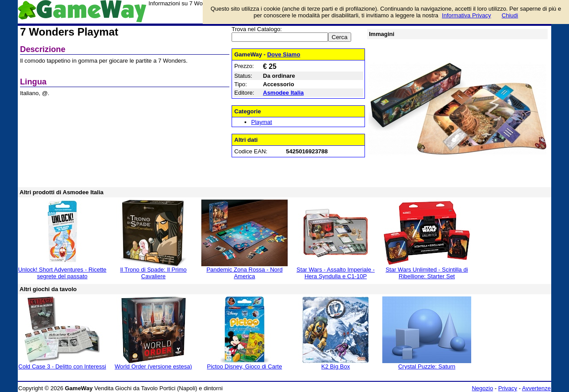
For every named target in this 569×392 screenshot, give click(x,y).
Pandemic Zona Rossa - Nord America (244, 273)
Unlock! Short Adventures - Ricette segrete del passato (62, 273)
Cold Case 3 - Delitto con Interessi (62, 366)
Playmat (262, 122)
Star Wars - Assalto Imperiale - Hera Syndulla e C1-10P (336, 273)
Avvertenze (536, 388)
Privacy (508, 388)
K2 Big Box (336, 366)
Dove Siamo (284, 54)
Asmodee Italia (284, 93)
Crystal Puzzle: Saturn (427, 366)
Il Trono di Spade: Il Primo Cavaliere (153, 273)
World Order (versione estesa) (153, 366)
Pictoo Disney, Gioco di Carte (245, 366)
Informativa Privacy (467, 15)
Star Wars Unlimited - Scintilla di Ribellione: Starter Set (427, 273)
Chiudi (510, 15)
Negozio (482, 388)
